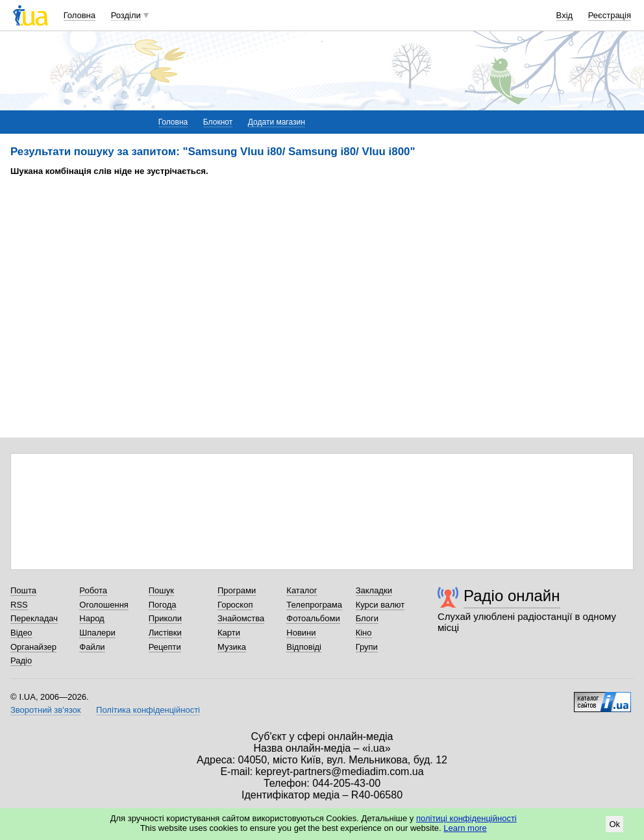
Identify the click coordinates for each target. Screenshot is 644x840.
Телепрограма (314, 605)
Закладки (374, 590)
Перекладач (34, 618)
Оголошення (104, 605)
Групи (367, 647)
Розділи (126, 15)
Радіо (21, 661)
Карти (229, 633)
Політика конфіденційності (148, 710)
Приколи (165, 618)
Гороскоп (235, 605)
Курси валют (380, 605)
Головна (80, 15)
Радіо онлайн (512, 596)
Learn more (465, 828)
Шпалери (97, 633)
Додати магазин (277, 122)
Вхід (565, 15)
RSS (19, 605)
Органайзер (33, 647)
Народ (92, 618)
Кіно (364, 633)
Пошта (23, 590)
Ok (614, 824)
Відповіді (304, 647)
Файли (92, 647)
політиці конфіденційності (466, 818)
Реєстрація (610, 15)
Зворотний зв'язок (45, 710)
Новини (301, 633)
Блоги (367, 618)
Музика (232, 647)
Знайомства (241, 618)
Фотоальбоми (313, 618)
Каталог (302, 590)
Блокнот (218, 122)
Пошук (161, 590)
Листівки (165, 633)
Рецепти (165, 647)
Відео (21, 633)
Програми (237, 590)
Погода (163, 605)
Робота (93, 590)
